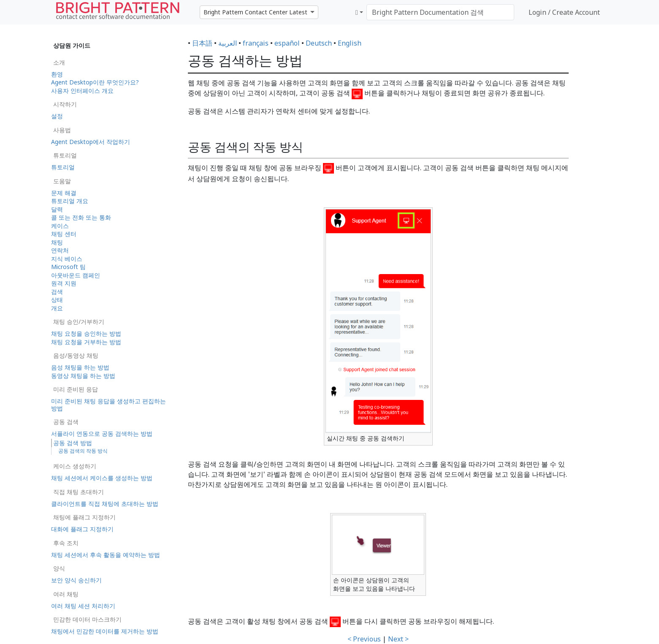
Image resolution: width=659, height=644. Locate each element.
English (350, 43)
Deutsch (319, 43)
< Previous (364, 639)
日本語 (202, 43)
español (287, 43)
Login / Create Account (564, 12)
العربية (228, 43)
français (256, 43)
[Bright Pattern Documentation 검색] (440, 12)
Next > (398, 639)
